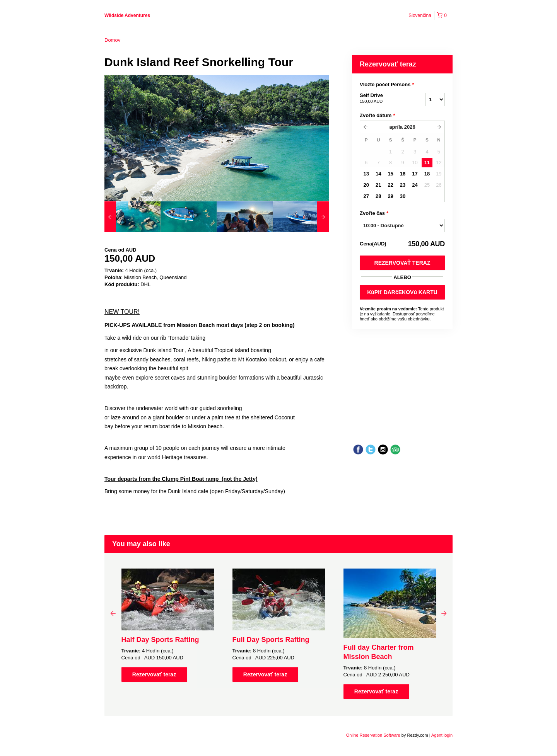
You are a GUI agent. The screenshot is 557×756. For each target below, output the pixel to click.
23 (403, 185)
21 (378, 185)
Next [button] (444, 613)
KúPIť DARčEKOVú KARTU (402, 292)
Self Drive (383, 99)
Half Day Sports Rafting (160, 640)
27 (366, 196)
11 (427, 163)
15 (390, 174)
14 (378, 174)
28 (378, 196)
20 (366, 185)
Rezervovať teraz (402, 263)
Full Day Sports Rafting (271, 640)
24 (415, 185)
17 (415, 174)
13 (366, 174)
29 (390, 196)
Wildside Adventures (127, 15)
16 (403, 174)
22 (390, 185)
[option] (132, 217)
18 (427, 174)
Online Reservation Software (373, 735)
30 (403, 196)
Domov (112, 40)
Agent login (442, 735)
